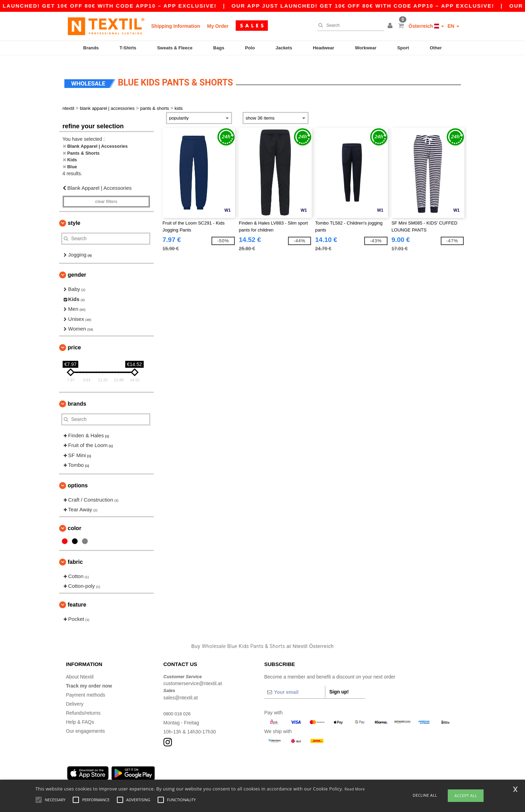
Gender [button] (77, 266)
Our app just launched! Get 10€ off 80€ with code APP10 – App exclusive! (374, 6)
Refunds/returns (83, 704)
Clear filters (106, 193)
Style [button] (74, 214)
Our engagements (86, 722)
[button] (391, 26)
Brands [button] (77, 395)
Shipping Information (176, 26)
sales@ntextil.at (181, 689)
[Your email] (295, 683)
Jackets (284, 48)
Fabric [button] (75, 553)
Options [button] (78, 477)
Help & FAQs (80, 713)
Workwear (366, 48)
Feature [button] (77, 596)
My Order (218, 26)
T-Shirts (128, 48)
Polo (250, 48)
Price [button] (74, 339)
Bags (219, 48)
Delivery (75, 695)
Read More (355, 789)
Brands (91, 48)
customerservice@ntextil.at (193, 675)
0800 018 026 (178, 705)
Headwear (323, 48)
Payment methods (86, 686)
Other (436, 48)
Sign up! (339, 683)
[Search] (349, 25)
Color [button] (75, 519)
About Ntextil (80, 668)
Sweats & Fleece (175, 48)
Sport (403, 48)
